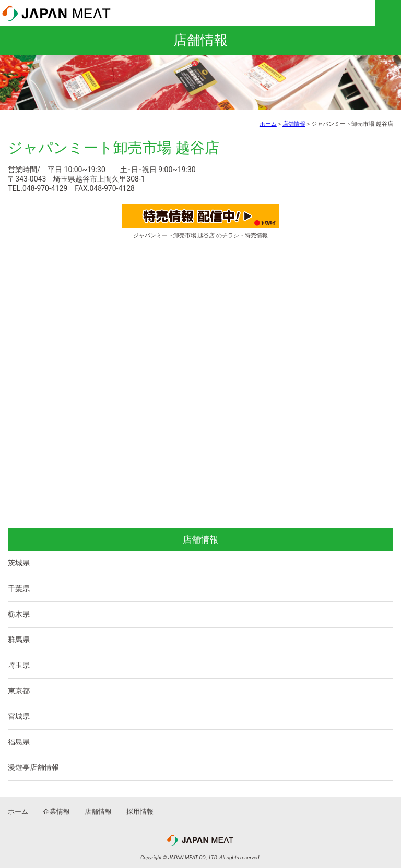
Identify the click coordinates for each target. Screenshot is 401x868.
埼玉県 (19, 665)
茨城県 (19, 563)
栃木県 (19, 614)
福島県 (19, 742)
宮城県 (19, 716)
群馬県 (19, 640)
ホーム (268, 124)
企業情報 (56, 811)
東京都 (19, 691)
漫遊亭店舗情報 (33, 767)
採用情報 (140, 811)
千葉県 (19, 588)
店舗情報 (294, 124)
